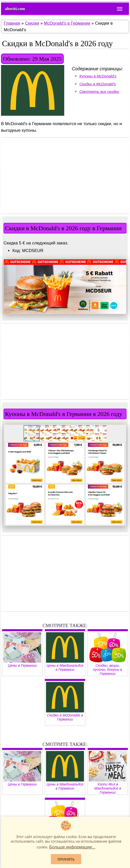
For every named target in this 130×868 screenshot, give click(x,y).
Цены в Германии (22, 650)
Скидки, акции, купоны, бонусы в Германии (108, 654)
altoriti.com (15, 9)
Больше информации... (72, 847)
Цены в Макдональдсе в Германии (65, 652)
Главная (12, 23)
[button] (122, 264)
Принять (66, 859)
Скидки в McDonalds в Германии (65, 702)
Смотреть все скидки (99, 91)
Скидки (32, 23)
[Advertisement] (65, 176)
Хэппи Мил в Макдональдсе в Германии (108, 773)
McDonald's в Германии (67, 23)
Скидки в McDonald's (98, 84)
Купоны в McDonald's (98, 76)
